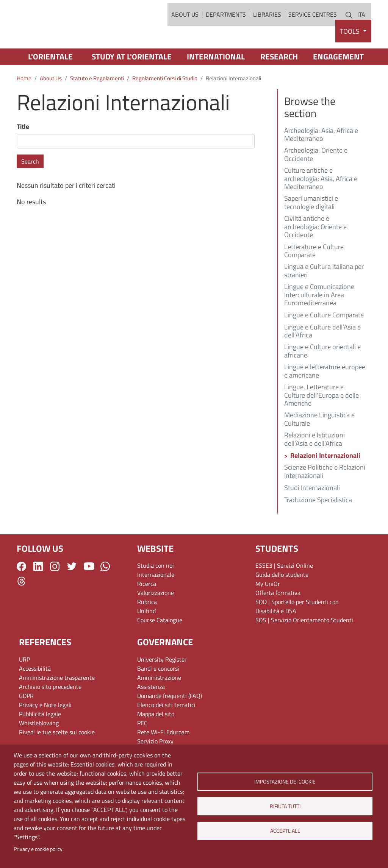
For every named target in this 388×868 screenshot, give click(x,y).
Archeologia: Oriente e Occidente (316, 183)
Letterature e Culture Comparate (314, 279)
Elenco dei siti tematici (166, 733)
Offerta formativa (278, 621)
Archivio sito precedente (50, 715)
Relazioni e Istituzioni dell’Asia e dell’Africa (314, 468)
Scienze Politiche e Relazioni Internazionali (325, 500)
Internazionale (156, 603)
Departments (226, 28)
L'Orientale (50, 85)
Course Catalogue (160, 648)
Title (23, 155)
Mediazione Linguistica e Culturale (319, 448)
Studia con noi (156, 594)
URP (24, 687)
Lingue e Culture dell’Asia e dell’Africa (322, 360)
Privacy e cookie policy (38, 849)
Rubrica (147, 630)
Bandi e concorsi (158, 696)
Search (30, 190)
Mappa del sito (156, 742)
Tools (350, 59)
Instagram (55, 594)
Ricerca (147, 612)
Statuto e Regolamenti (97, 107)
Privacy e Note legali (45, 733)
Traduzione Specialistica (318, 528)
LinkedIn (38, 594)
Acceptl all (285, 831)
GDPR (26, 724)
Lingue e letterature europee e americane (325, 400)
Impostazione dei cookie (285, 782)
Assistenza (151, 715)
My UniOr (268, 612)
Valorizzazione (156, 621)
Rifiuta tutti (285, 806)
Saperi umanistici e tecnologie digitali (311, 231)
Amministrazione (159, 706)
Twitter (72, 594)
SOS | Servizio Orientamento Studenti (304, 648)
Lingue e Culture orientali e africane (322, 380)
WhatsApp (105, 594)
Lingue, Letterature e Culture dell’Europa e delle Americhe (322, 424)
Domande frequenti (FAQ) (170, 724)
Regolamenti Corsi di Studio (165, 107)
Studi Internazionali (312, 516)
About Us (185, 28)
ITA (361, 28)
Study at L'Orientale (132, 85)
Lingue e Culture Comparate (324, 344)
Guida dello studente (282, 603)
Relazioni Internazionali (325, 484)
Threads (21, 609)
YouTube (89, 595)
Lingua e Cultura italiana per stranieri (324, 300)
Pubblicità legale (40, 742)
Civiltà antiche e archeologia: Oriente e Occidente (315, 255)
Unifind (146, 639)
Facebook (21, 594)
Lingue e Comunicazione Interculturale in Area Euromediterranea (319, 323)
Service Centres (313, 28)
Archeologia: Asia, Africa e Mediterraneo (321, 163)
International (216, 85)
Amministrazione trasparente (57, 706)
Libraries (267, 28)
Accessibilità (35, 696)
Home (24, 107)
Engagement (338, 85)
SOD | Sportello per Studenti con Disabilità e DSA (297, 635)
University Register (162, 687)
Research (279, 85)
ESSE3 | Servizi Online (284, 594)
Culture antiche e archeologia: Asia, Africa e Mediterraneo (321, 207)
